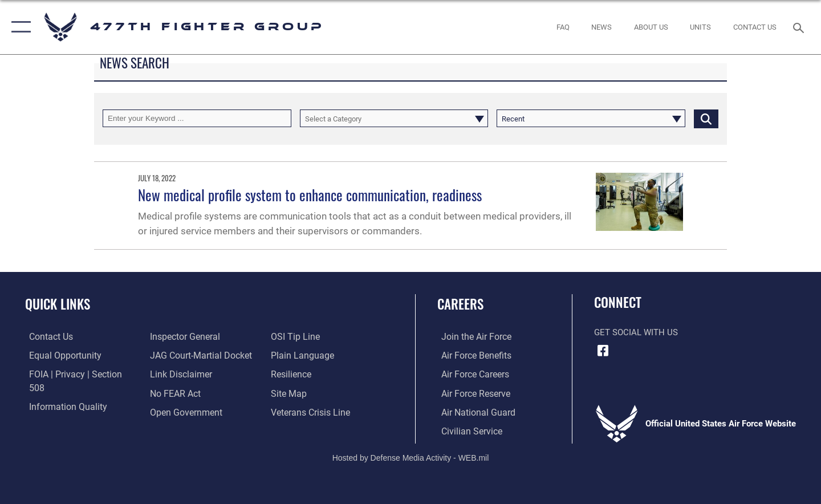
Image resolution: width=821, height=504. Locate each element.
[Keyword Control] (197, 118)
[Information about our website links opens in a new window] (178, 355)
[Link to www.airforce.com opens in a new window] (471, 336)
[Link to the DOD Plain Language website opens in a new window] (301, 336)
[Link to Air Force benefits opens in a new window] (471, 355)
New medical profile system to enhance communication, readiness (310, 195)
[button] (19, 27)
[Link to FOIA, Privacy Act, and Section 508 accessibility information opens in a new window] (77, 374)
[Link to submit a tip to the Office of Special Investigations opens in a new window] (172, 411)
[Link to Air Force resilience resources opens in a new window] (292, 355)
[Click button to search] (706, 118)
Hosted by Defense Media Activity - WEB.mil (411, 457)
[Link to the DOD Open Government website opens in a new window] (183, 392)
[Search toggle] (800, 27)
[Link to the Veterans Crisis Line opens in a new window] (310, 392)
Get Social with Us (636, 332)
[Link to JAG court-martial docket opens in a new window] (198, 336)
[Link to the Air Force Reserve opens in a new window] (471, 392)
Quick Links (58, 304)
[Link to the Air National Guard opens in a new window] (472, 411)
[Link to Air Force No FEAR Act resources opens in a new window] (174, 374)
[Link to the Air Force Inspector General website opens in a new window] (59, 411)
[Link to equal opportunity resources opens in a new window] (59, 355)
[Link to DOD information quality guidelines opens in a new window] (62, 392)
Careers (460, 304)
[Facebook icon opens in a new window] (603, 351)
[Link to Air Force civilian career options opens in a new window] (466, 430)
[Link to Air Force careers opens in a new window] (471, 374)
